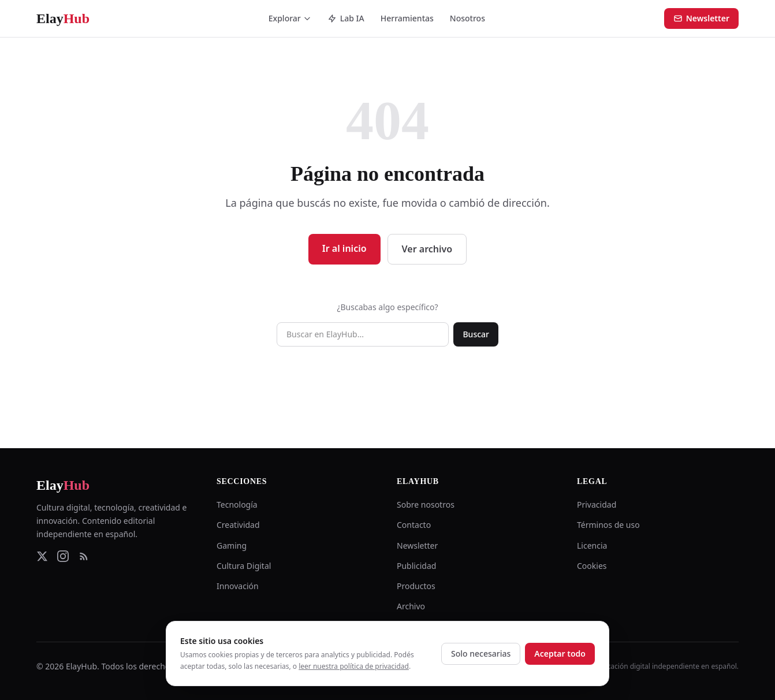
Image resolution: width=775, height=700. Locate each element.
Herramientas (407, 18)
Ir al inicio (344, 248)
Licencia (592, 546)
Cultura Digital (244, 566)
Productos (416, 586)
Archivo (411, 606)
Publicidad (416, 566)
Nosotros (467, 18)
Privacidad (597, 504)
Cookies (592, 566)
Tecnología (237, 504)
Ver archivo (427, 249)
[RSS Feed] (84, 556)
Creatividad (238, 525)
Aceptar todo (560, 654)
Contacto (414, 525)
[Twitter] (42, 556)
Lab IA (346, 18)
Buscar (476, 334)
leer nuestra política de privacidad (354, 666)
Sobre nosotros (426, 504)
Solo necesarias (481, 654)
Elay (63, 485)
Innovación (238, 586)
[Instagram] (63, 556)
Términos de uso (608, 525)
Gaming (232, 546)
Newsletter (701, 18)
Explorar (290, 18)
